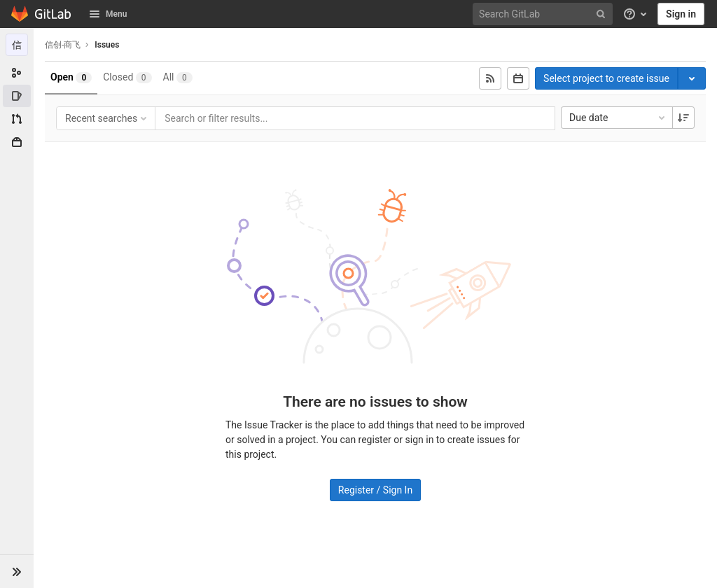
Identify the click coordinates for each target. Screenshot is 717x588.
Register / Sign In (375, 490)
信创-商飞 (63, 45)
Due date (618, 118)
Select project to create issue (606, 78)
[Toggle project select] (692, 78)
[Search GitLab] (545, 14)
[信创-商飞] (17, 45)
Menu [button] (108, 14)
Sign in (681, 14)
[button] (17, 571)
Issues (107, 45)
